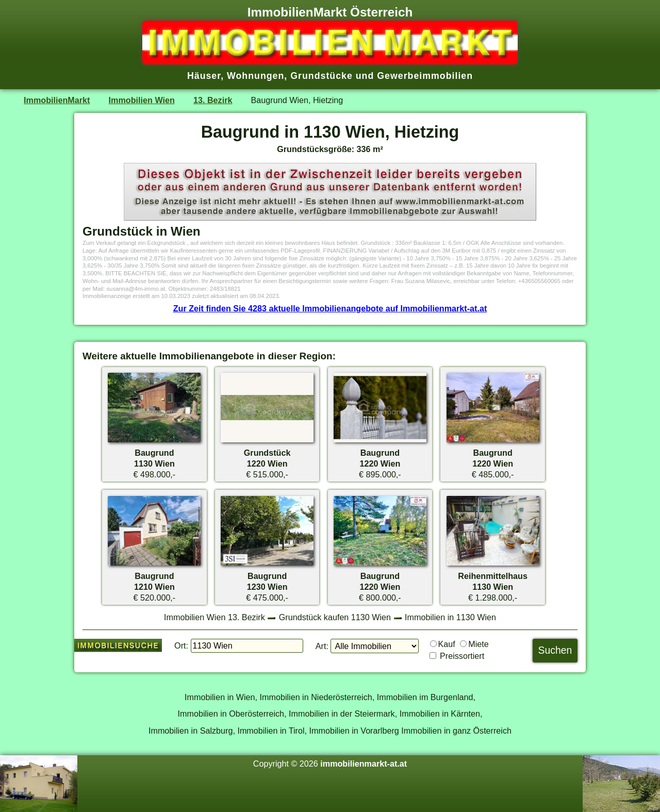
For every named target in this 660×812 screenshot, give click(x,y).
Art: (322, 646)
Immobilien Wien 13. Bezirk (214, 617)
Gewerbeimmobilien (425, 76)
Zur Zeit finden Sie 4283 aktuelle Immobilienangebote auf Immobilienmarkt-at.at (330, 308)
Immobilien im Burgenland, (426, 697)
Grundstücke (321, 76)
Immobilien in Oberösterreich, (232, 714)
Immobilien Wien (142, 100)
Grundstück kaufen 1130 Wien (335, 617)
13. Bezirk (213, 100)
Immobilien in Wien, (221, 697)
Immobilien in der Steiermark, (343, 714)
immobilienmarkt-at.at (364, 764)
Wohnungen (255, 76)
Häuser (204, 76)
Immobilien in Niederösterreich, (317, 697)
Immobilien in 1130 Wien (450, 617)
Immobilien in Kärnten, (441, 714)
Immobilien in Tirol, (272, 731)
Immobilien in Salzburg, (192, 731)
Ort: (181, 645)
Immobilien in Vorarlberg (354, 731)
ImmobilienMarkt (57, 100)
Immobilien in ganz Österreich (456, 731)
